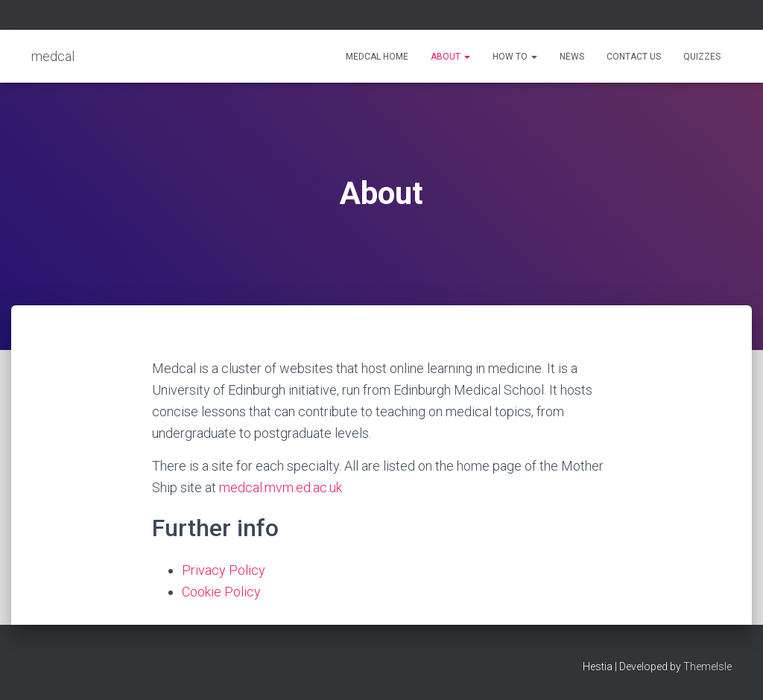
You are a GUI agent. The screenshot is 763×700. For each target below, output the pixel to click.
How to (515, 57)
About (450, 57)
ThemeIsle (707, 666)
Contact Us (634, 57)
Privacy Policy (224, 570)
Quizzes (702, 57)
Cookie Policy (221, 592)
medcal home (377, 57)
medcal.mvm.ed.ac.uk (281, 487)
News (572, 57)
